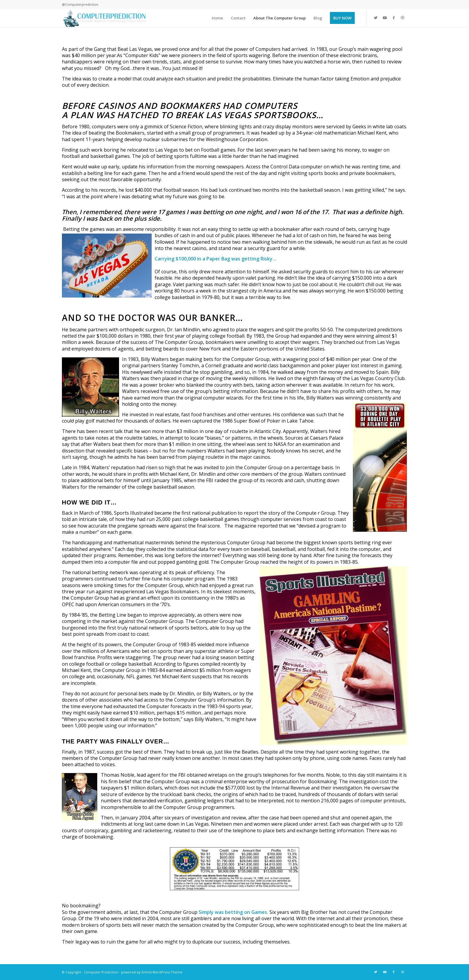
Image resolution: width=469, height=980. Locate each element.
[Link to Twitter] (376, 18)
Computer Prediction (101, 972)
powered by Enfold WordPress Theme (152, 972)
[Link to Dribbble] (403, 18)
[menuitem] (217, 18)
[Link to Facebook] (394, 18)
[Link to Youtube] (385, 18)
